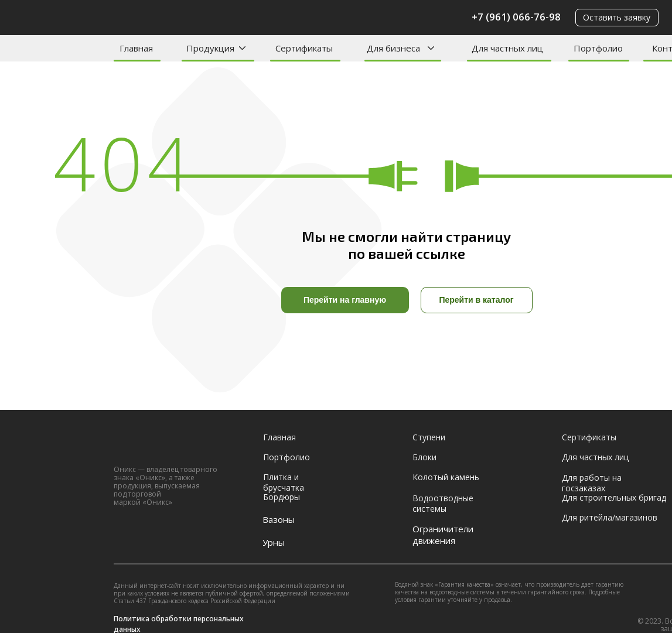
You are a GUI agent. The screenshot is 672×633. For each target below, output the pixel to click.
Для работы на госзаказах (592, 483)
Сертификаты (304, 48)
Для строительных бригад (614, 497)
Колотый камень (446, 477)
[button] (617, 18)
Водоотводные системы (443, 503)
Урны (274, 542)
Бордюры (282, 497)
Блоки (424, 457)
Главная (136, 48)
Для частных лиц (507, 48)
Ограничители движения (443, 535)
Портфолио (598, 48)
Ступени (429, 437)
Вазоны (279, 519)
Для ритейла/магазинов (610, 517)
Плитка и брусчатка (284, 482)
